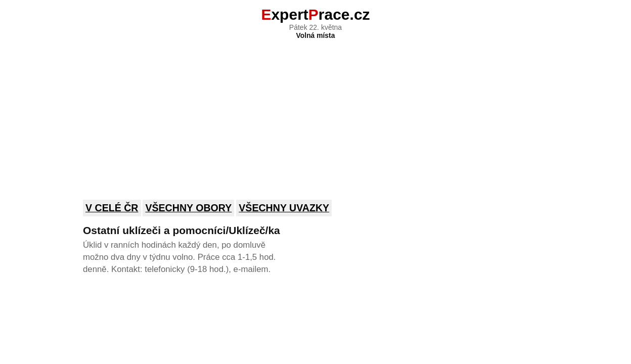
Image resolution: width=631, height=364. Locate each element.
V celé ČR (112, 208)
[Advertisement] (315, 113)
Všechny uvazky (284, 208)
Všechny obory (188, 208)
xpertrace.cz (315, 14)
